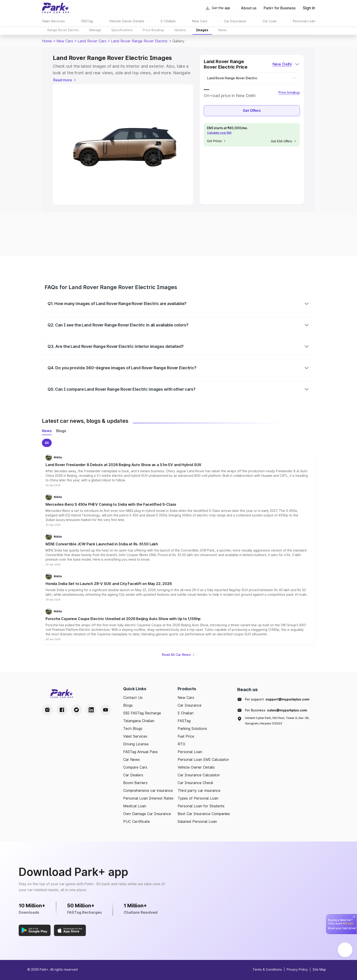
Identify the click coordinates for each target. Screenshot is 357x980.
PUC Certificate (136, 821)
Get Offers (252, 111)
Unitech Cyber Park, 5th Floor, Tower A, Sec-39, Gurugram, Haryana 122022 (277, 721)
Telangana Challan (139, 721)
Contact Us (133, 698)
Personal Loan (190, 752)
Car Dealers (133, 775)
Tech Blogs (133, 729)
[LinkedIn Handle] (91, 710)
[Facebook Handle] (62, 710)
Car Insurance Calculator (199, 775)
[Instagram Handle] (47, 710)
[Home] (56, 8)
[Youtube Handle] (106, 710)
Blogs (128, 705)
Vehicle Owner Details (196, 767)
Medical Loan (135, 806)
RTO (181, 744)
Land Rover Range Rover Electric (139, 41)
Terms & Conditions (267, 969)
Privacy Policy (297, 969)
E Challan (186, 713)
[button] (178, 470)
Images (202, 30)
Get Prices (217, 141)
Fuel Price (186, 736)
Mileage (95, 30)
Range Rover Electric (63, 30)
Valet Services (135, 736)
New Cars (65, 41)
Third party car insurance (199, 790)
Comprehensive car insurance (148, 790)
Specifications (122, 30)
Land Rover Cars (92, 41)
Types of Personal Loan (198, 798)
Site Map (319, 969)
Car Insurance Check (195, 783)
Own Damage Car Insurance (147, 814)
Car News (131, 759)
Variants (180, 30)
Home (47, 41)
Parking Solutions (192, 729)
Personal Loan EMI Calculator (203, 759)
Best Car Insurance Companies (204, 814)
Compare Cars (135, 767)
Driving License (136, 744)
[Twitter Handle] (76, 710)
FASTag (184, 721)
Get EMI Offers (284, 141)
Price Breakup (153, 30)
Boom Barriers (135, 783)
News (223, 30)
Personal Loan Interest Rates (148, 798)
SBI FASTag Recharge (142, 713)
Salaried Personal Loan (197, 821)
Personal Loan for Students (201, 806)
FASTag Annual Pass (140, 752)
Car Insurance (190, 705)
